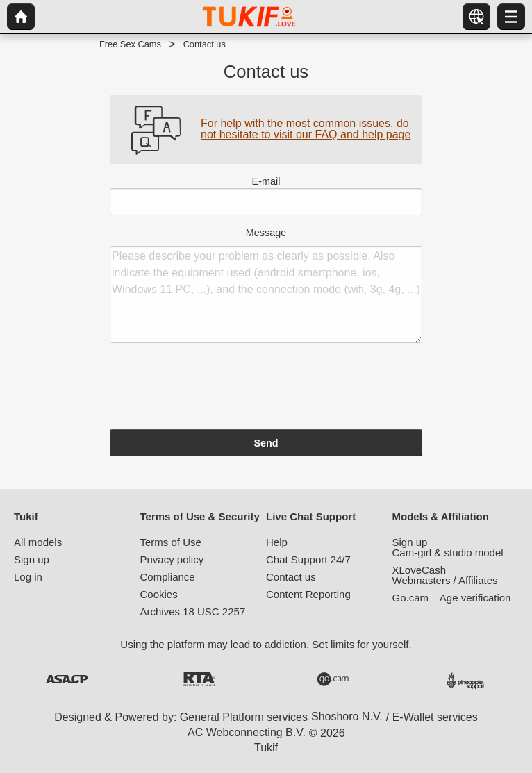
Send (266, 443)
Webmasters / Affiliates (445, 580)
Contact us (291, 577)
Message (266, 285)
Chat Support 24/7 (308, 559)
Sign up (32, 559)
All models (38, 542)
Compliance (168, 577)
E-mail (266, 196)
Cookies (159, 594)
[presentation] (215, 388)
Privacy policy (172, 559)
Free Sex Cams (130, 44)
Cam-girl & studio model (448, 552)
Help (277, 542)
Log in (28, 577)
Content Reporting (308, 594)
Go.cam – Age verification (452, 598)
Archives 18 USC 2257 (193, 612)
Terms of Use (171, 542)
